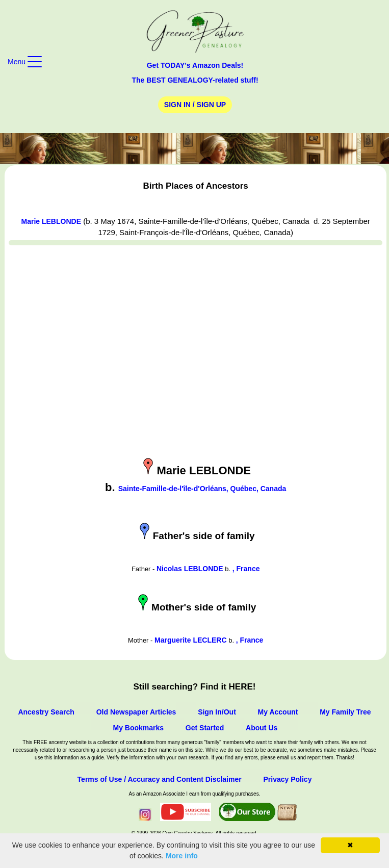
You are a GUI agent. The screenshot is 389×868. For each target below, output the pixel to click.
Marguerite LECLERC (191, 640)
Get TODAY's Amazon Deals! (195, 65)
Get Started (205, 728)
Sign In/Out (217, 712)
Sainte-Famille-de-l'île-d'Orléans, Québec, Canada (202, 489)
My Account (278, 712)
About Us (262, 728)
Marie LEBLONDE (51, 221)
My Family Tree (345, 712)
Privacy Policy (287, 779)
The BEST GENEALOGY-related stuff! (195, 80)
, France (246, 569)
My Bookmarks (138, 728)
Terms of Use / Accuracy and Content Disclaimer (160, 779)
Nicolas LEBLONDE (190, 569)
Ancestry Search (46, 712)
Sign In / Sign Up (195, 105)
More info (182, 856)
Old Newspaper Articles (136, 712)
